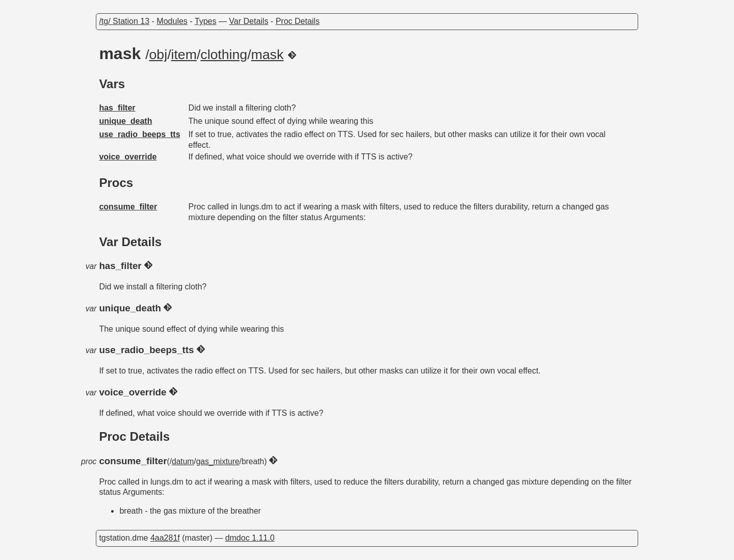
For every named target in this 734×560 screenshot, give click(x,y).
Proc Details (298, 21)
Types (206, 21)
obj (159, 55)
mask (268, 55)
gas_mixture (218, 461)
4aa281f (165, 538)
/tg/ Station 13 (124, 21)
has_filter (117, 108)
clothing (224, 55)
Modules (172, 21)
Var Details (248, 21)
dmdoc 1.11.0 (250, 538)
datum (183, 461)
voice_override (128, 157)
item (184, 55)
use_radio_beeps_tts (139, 134)
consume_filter (128, 207)
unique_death (125, 121)
